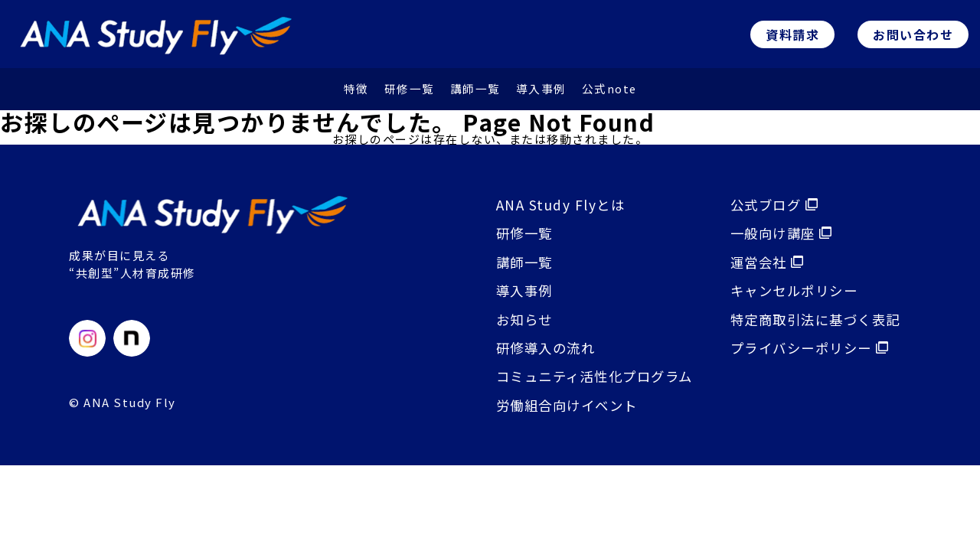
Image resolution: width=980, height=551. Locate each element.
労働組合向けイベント (561, 412)
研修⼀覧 (409, 92)
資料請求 (792, 36)
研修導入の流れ (539, 354)
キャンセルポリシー (792, 295)
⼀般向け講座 (777, 237)
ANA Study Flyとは (552, 208)
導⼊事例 (541, 92)
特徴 (356, 92)
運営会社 (763, 266)
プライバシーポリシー (807, 354)
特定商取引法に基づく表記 (814, 324)
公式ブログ (770, 208)
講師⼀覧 (475, 92)
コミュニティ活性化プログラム (590, 383)
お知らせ (516, 324)
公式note (609, 92)
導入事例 (516, 295)
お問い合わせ (913, 36)
